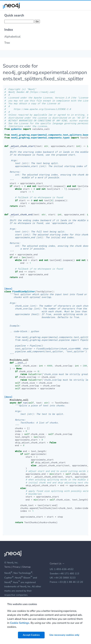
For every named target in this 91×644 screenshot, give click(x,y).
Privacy (17, 567)
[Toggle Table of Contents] (4, 54)
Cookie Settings (20, 623)
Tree (7, 43)
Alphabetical (12, 37)
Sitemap (26, 567)
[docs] (8, 289)
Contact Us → (57, 564)
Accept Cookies (31, 635)
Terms (7, 567)
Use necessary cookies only (64, 635)
